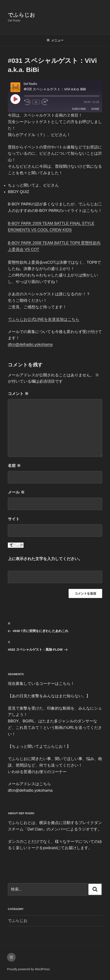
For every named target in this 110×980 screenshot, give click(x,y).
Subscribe (79, 110)
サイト (14, 519)
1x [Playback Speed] (38, 103)
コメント (18, 394)
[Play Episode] (15, 99)
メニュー (55, 40)
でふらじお (21, 15)
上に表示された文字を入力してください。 (45, 559)
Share (95, 110)
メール (16, 492)
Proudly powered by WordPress (28, 969)
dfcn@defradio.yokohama (30, 345)
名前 (14, 466)
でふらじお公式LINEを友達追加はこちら (44, 319)
